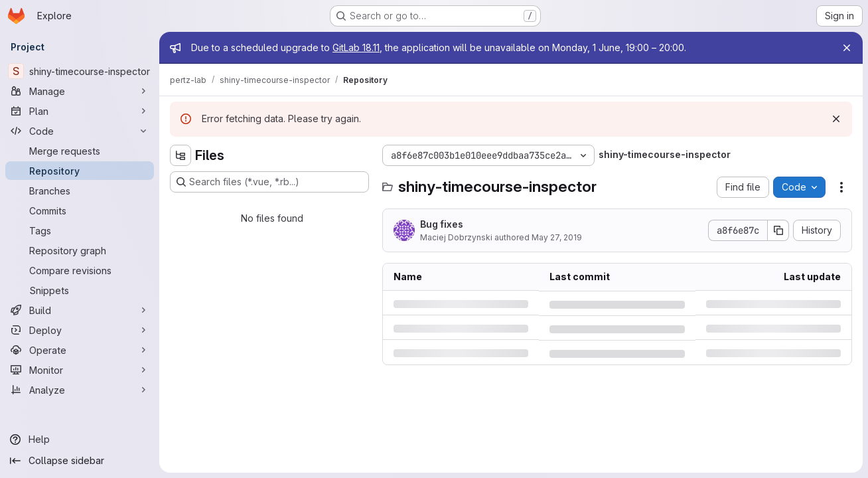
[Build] (80, 310)
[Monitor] (80, 370)
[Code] (80, 131)
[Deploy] (80, 330)
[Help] (80, 439)
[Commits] (80, 210)
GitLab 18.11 (356, 47)
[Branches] (80, 191)
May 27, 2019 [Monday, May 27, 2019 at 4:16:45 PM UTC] (557, 237)
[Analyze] (80, 390)
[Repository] (80, 171)
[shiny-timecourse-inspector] (80, 71)
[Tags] (80, 230)
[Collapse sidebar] (80, 461)
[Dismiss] (836, 119)
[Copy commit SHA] (778, 230)
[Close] (847, 48)
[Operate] (80, 350)
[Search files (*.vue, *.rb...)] (269, 182)
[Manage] (80, 91)
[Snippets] (80, 290)
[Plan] (80, 111)
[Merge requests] (80, 151)
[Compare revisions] (80, 270)
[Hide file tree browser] (181, 155)
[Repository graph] (80, 250)
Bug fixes (442, 224)
